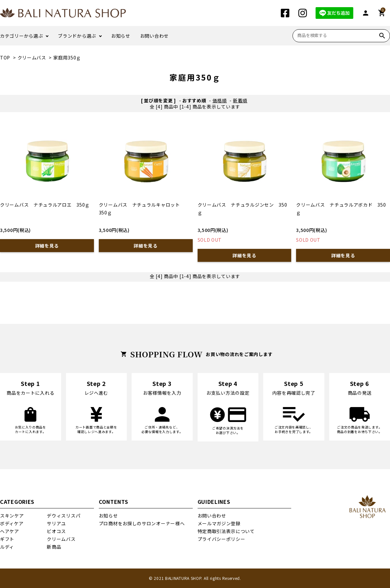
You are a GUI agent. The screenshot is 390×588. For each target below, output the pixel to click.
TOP (5, 58)
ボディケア (12, 523)
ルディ (7, 547)
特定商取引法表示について (226, 531)
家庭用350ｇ (67, 58)
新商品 (54, 547)
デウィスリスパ (64, 516)
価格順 (220, 100)
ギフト (7, 539)
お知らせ (121, 36)
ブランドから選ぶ (77, 36)
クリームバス (32, 58)
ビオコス (56, 531)
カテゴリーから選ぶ (21, 36)
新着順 (240, 100)
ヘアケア (10, 531)
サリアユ (56, 523)
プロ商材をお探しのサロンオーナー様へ (142, 523)
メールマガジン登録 (219, 523)
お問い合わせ (154, 36)
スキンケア (12, 516)
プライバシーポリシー (221, 539)
